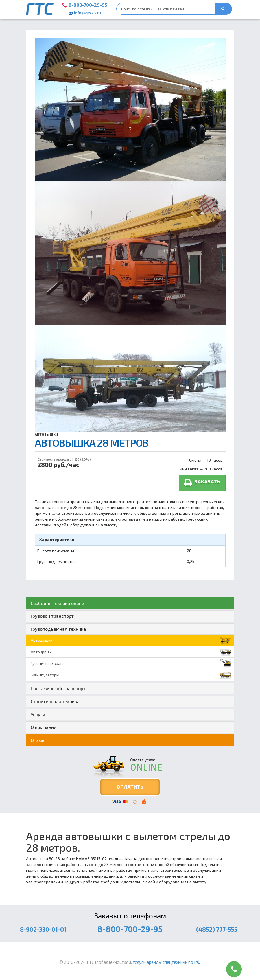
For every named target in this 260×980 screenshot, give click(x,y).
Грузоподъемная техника (58, 629)
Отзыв (37, 740)
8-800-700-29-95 (88, 5)
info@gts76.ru (87, 13)
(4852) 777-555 (217, 929)
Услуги (38, 714)
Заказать (202, 483)
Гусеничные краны (131, 663)
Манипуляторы (131, 675)
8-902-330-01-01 (43, 929)
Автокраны (131, 652)
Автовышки (46, 434)
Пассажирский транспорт (58, 688)
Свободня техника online (57, 603)
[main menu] (240, 11)
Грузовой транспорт (52, 616)
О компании (44, 727)
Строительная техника (55, 701)
